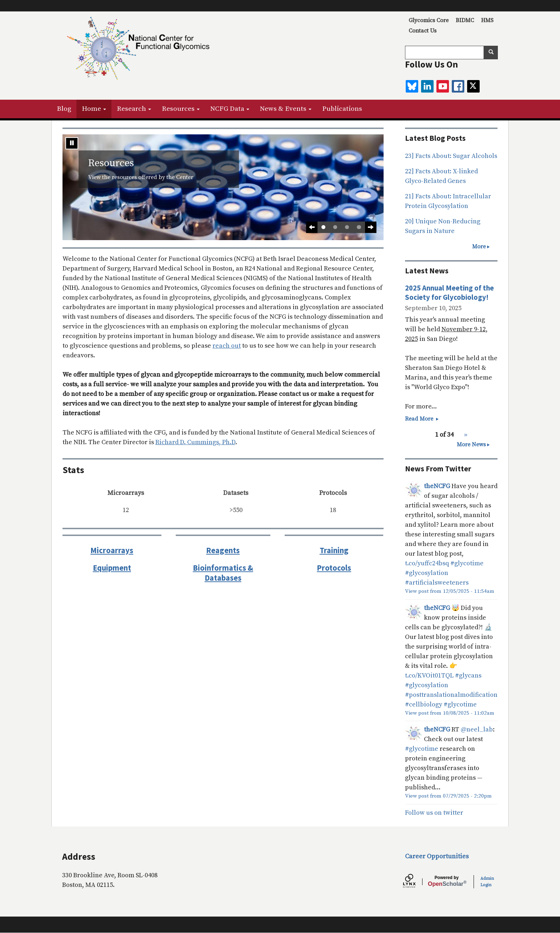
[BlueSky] (412, 86)
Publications (342, 109)
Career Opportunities (437, 856)
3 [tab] (347, 227)
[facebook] (458, 86)
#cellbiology (424, 704)
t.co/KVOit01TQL (429, 676)
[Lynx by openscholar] (415, 882)
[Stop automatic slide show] (72, 143)
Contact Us (422, 31)
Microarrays (112, 550)
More (479, 247)
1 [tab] (323, 227)
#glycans (468, 676)
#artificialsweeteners (437, 583)
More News (471, 445)
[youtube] (443, 86)
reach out (227, 346)
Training (334, 550)
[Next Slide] (371, 227)
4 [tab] (359, 227)
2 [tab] (335, 227)
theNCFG (437, 486)
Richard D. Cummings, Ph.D (195, 442)
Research (134, 109)
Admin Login (487, 882)
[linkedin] (427, 86)
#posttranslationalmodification (451, 695)
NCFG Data (230, 109)
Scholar (447, 881)
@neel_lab (477, 729)
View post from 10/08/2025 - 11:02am (450, 713)
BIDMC (465, 20)
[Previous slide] (312, 227)
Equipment (112, 568)
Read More (422, 419)
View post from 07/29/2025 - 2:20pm (448, 796)
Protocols (334, 568)
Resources (181, 109)
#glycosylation (427, 573)
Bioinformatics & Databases (223, 573)
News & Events (286, 109)
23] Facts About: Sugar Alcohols (451, 156)
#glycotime (467, 563)
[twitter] (473, 86)
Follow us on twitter (434, 813)
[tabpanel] (223, 187)
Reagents (223, 550)
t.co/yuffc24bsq (427, 563)
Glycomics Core (429, 20)
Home (94, 109)
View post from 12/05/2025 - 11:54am (450, 591)
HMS (487, 20)
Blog (64, 109)
